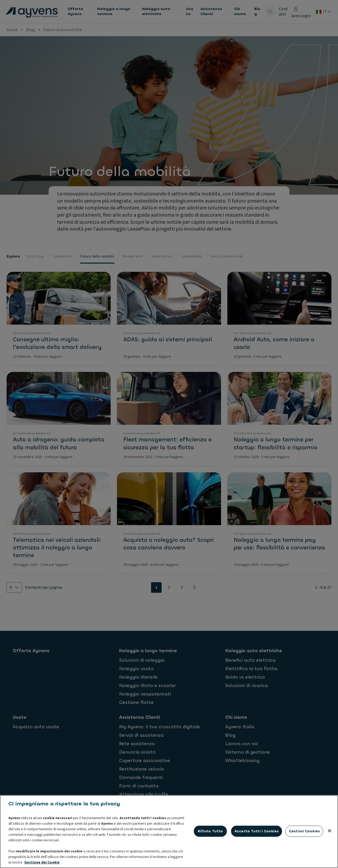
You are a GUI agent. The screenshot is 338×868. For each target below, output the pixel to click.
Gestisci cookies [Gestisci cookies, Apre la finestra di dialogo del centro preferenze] (304, 857)
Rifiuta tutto (210, 857)
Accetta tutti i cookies (257, 857)
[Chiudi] (330, 857)
